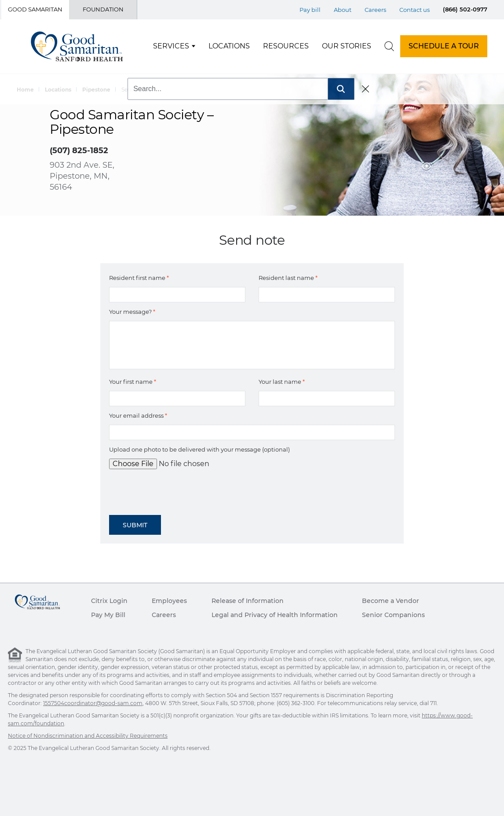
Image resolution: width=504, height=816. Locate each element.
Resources (286, 46)
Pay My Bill (108, 615)
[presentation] (176, 489)
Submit (135, 525)
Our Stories (347, 46)
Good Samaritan (35, 9)
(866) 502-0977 (465, 9)
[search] (389, 46)
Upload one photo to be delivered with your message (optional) (199, 449)
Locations (229, 46)
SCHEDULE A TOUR (444, 46)
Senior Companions (393, 615)
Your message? (132, 312)
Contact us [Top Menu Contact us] (415, 10)
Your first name (133, 382)
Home (25, 90)
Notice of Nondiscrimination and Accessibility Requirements (88, 736)
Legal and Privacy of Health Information (275, 615)
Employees (169, 601)
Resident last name (288, 278)
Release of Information (248, 601)
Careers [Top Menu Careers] (375, 10)
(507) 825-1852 (79, 151)
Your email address (138, 415)
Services (171, 46)
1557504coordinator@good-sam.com (93, 703)
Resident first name (139, 278)
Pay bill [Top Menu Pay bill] (310, 10)
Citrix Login (109, 601)
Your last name (282, 382)
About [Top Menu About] (343, 10)
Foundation (103, 9)
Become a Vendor (391, 601)
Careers (164, 615)
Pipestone (96, 90)
